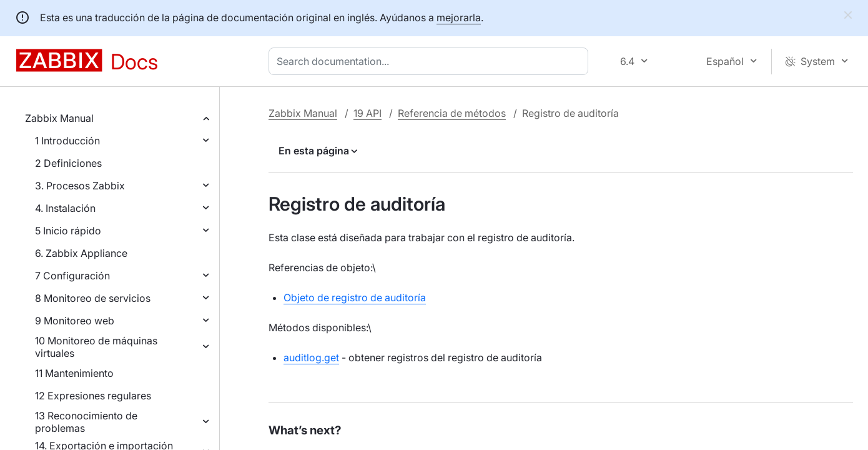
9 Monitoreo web (75, 321)
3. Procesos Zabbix (80, 186)
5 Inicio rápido (68, 231)
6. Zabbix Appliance (81, 253)
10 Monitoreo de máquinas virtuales (96, 347)
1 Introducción (67, 141)
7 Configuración (72, 276)
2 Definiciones (68, 163)
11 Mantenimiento (74, 373)
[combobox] (431, 61)
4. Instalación (65, 208)
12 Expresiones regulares (93, 396)
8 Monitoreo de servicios (93, 298)
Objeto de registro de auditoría (355, 297)
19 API (367, 113)
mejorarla (459, 17)
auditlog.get (311, 357)
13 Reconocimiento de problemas (86, 422)
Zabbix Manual (59, 118)
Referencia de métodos (452, 113)
